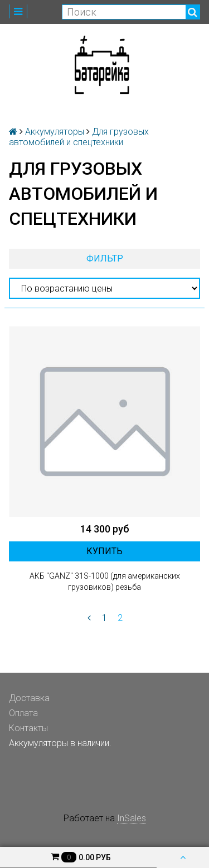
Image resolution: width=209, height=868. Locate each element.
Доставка (29, 698)
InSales (132, 818)
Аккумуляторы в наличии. (60, 743)
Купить (104, 551)
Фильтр (105, 258)
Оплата (23, 713)
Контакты (28, 728)
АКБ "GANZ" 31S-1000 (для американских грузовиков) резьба (105, 581)
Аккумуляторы (55, 132)
